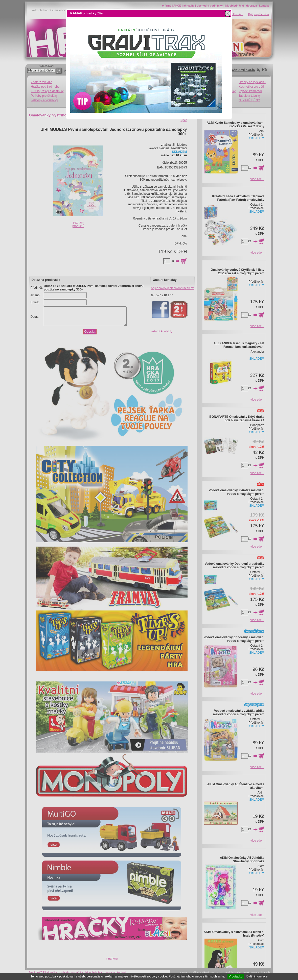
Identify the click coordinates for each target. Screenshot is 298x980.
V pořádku (236, 976)
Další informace (257, 976)
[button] (228, 13)
